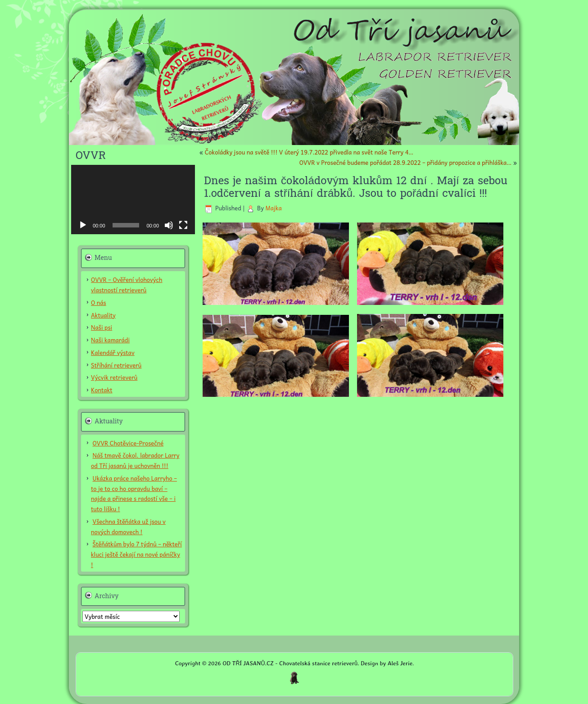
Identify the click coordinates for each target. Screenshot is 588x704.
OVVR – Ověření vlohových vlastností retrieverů (127, 285)
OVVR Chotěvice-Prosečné (128, 443)
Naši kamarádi (110, 340)
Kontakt (102, 390)
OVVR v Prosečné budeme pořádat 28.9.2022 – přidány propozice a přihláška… (406, 162)
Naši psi (102, 327)
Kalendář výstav (113, 352)
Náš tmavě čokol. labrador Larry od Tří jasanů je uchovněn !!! (135, 460)
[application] (133, 200)
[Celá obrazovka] (183, 225)
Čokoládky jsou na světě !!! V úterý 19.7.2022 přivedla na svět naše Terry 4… (309, 152)
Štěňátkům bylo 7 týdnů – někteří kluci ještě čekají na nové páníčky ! (136, 554)
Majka (273, 208)
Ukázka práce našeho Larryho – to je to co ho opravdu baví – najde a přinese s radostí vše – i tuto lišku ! (134, 493)
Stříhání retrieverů (116, 365)
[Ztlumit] (169, 225)
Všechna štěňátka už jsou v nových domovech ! (128, 527)
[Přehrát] (83, 225)
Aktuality (103, 315)
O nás (99, 302)
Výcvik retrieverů (114, 377)
